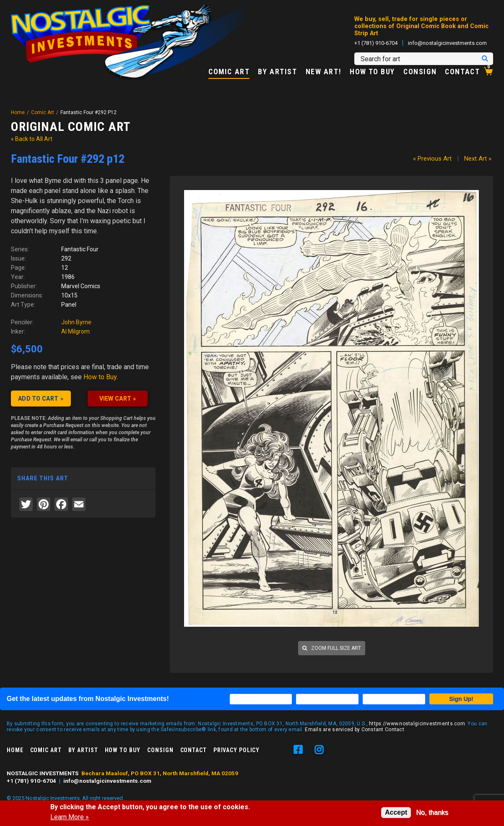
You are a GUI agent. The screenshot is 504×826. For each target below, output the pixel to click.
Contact (462, 72)
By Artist (277, 72)
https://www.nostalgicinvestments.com (417, 724)
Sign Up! (461, 699)
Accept (396, 812)
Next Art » (478, 159)
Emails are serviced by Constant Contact (355, 730)
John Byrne (76, 322)
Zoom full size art (332, 648)
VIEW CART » (118, 399)
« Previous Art (432, 159)
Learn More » (70, 817)
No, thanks (432, 812)
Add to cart (38, 399)
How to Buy (372, 72)
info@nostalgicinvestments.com (447, 43)
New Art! (324, 72)
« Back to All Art (32, 139)
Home (18, 112)
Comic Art (229, 72)
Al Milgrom (75, 331)
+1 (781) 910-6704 (376, 43)
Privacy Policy (236, 750)
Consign (420, 72)
